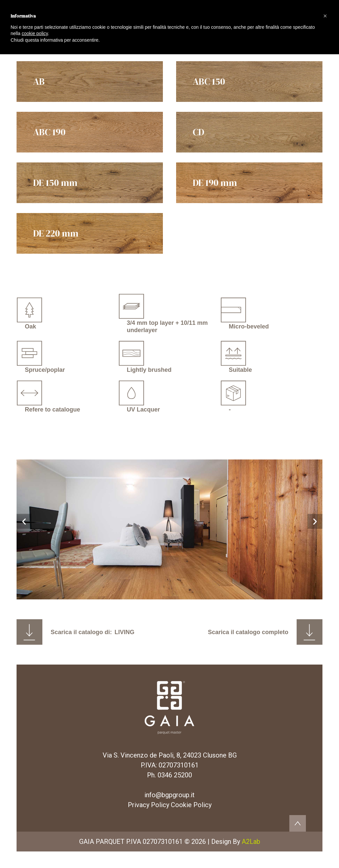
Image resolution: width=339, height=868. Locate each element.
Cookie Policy (191, 805)
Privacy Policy (148, 805)
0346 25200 (175, 775)
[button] (24, 521)
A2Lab (251, 842)
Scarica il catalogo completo (248, 632)
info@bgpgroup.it (169, 795)
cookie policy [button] (35, 33)
